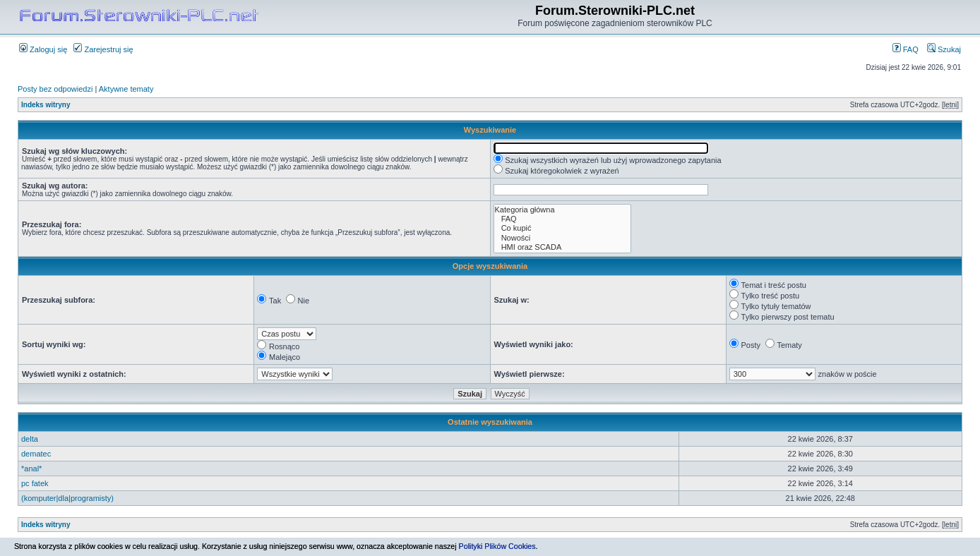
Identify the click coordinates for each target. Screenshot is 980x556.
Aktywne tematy (126, 89)
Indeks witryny (46, 105)
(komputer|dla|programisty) (67, 498)
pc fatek (35, 483)
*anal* (31, 469)
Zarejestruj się (103, 49)
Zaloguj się (43, 49)
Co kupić (563, 228)
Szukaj (944, 49)
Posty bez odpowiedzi (55, 89)
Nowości (563, 238)
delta (30, 439)
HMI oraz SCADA (563, 247)
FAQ (906, 49)
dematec (36, 454)
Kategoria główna (563, 210)
